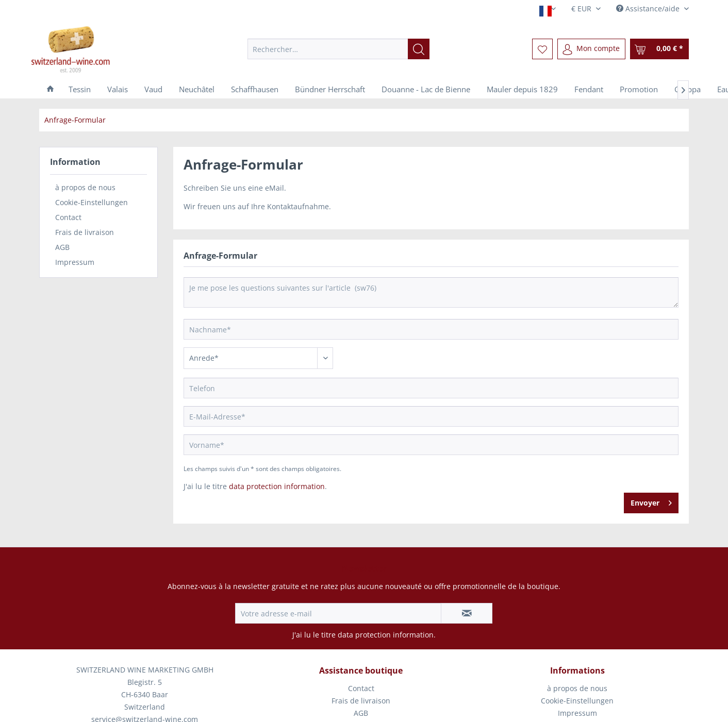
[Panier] (659, 49)
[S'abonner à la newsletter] (467, 613)
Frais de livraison (85, 232)
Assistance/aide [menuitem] (649, 9)
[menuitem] (338, 49)
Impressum (75, 262)
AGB (62, 247)
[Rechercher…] (338, 49)
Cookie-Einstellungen (92, 202)
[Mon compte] (591, 49)
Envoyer (651, 501)
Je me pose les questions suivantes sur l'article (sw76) (431, 292)
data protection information (277, 486)
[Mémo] (542, 49)
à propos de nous (85, 187)
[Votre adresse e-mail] (338, 613)
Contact (68, 217)
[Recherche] (419, 49)
